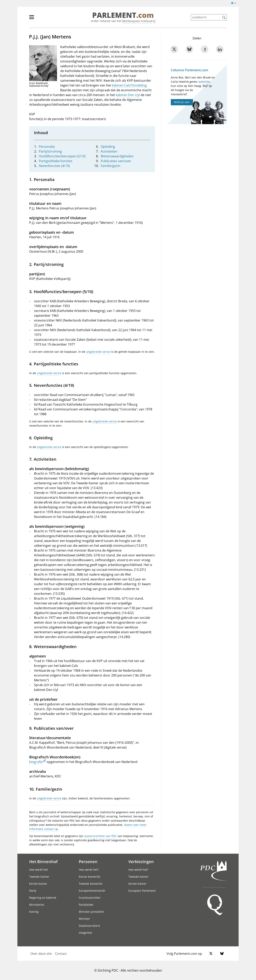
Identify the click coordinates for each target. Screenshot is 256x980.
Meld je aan (182, 102)
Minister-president (91, 912)
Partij (33, 891)
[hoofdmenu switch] (32, 19)
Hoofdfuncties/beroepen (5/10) (62, 156)
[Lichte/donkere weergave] (235, 4)
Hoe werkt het (38, 870)
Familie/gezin (110, 166)
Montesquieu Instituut (137, 21)
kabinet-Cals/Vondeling (129, 85)
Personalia (47, 147)
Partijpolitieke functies (56, 161)
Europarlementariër (92, 891)
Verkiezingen (141, 861)
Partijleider (86, 905)
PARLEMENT (123, 15)
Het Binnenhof (43, 861)
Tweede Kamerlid (90, 884)
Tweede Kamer (39, 877)
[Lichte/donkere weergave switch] (235, 3)
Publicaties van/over (116, 161)
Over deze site (41, 954)
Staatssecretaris (89, 926)
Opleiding (108, 147)
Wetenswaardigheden (117, 156)
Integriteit (85, 933)
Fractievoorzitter (90, 898)
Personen (88, 861)
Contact (61, 954)
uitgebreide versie (98, 352)
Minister (84, 919)
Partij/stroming (50, 151)
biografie (36, 762)
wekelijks (204, 82)
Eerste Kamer (38, 884)
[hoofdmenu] (45, 19)
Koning (34, 912)
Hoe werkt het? (89, 870)
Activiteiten (109, 151)
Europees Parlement (142, 891)
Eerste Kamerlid (89, 877)
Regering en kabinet (43, 898)
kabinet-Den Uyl (128, 95)
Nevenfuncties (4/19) (54, 166)
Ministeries (37, 905)
